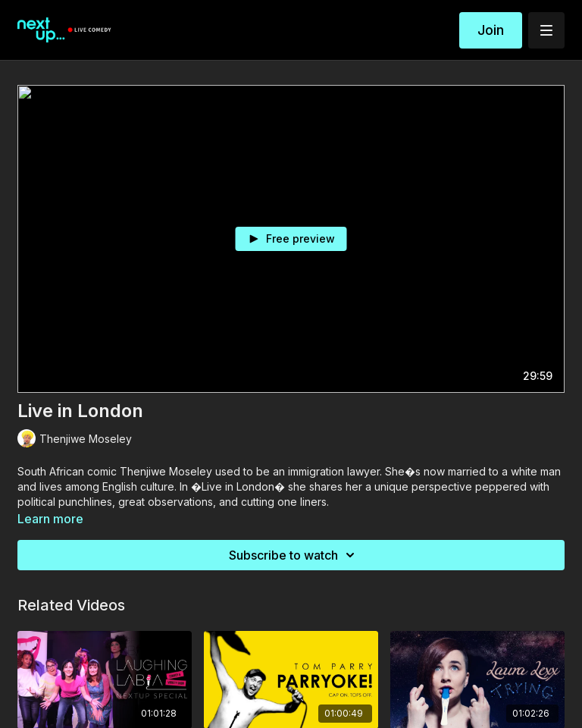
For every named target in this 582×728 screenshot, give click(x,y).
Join (491, 30)
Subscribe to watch (294, 555)
